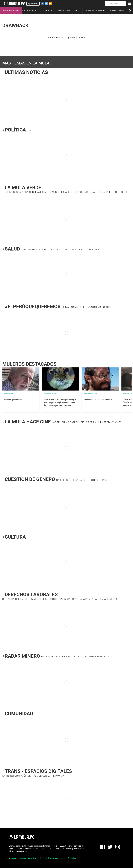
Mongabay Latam (50, 393)
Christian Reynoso (90, 393)
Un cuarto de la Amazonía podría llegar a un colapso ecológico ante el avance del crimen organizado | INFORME (60, 402)
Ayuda (63, 858)
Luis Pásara (8, 393)
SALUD (77, 11)
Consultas (72, 858)
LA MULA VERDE (63, 11)
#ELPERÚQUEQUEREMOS (95, 11)
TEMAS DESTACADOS (11, 11)
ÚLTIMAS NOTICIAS (32, 11)
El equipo (12, 858)
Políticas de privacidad (49, 858)
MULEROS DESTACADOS (119, 11)
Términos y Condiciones (28, 858)
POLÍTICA (48, 11)
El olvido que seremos (13, 399)
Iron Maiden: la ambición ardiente (98, 399)
